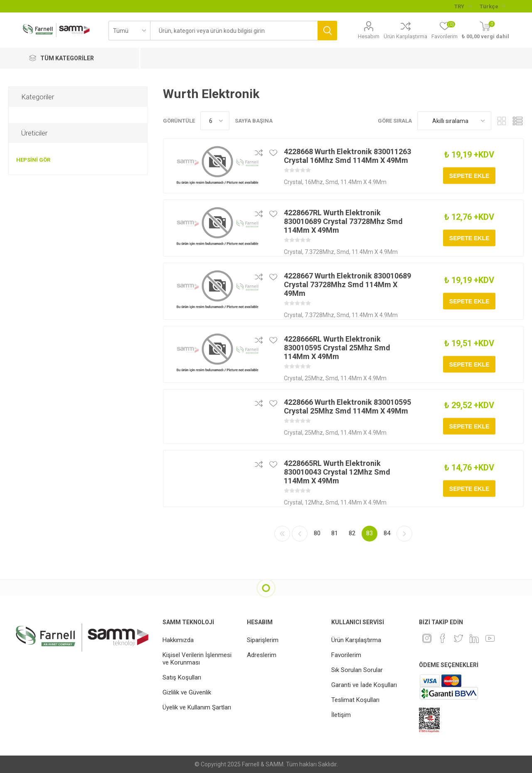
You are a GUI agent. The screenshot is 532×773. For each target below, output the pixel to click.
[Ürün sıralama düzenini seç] (454, 121)
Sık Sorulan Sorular (357, 670)
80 (317, 533)
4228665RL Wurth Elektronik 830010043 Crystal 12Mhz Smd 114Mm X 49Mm (337, 472)
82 (352, 533)
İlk (282, 534)
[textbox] (234, 31)
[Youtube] (490, 638)
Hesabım (369, 36)
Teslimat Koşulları (355, 700)
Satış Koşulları (182, 677)
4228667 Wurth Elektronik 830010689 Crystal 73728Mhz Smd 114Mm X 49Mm (347, 284)
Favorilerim (346, 655)
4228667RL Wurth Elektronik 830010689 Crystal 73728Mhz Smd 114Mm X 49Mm (343, 221)
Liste (517, 121)
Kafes (502, 121)
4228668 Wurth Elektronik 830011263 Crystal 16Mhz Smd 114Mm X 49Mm (347, 156)
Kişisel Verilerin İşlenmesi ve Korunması (197, 659)
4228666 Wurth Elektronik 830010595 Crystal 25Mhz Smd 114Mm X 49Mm (347, 406)
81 (335, 533)
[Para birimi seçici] (463, 6)
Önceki (300, 534)
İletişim (341, 715)
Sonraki (404, 534)
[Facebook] (443, 638)
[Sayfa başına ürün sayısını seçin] (215, 121)
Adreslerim (262, 655)
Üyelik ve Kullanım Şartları (197, 707)
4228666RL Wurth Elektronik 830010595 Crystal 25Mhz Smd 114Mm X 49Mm (337, 348)
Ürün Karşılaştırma (405, 36)
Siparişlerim (263, 640)
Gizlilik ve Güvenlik (187, 692)
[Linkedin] (474, 638)
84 (387, 533)
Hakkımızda (178, 640)
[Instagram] (427, 638)
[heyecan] (458, 638)
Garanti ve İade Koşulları (364, 685)
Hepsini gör (33, 160)
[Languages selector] (492, 6)
